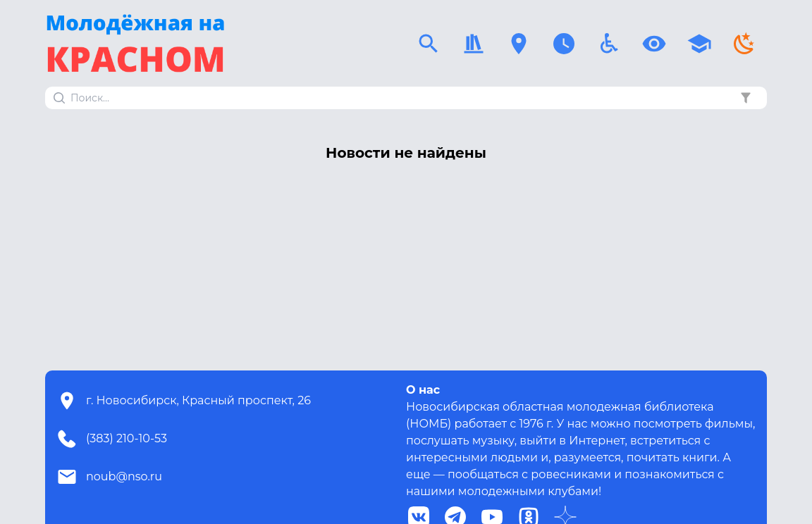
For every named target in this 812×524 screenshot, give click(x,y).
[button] (746, 98)
